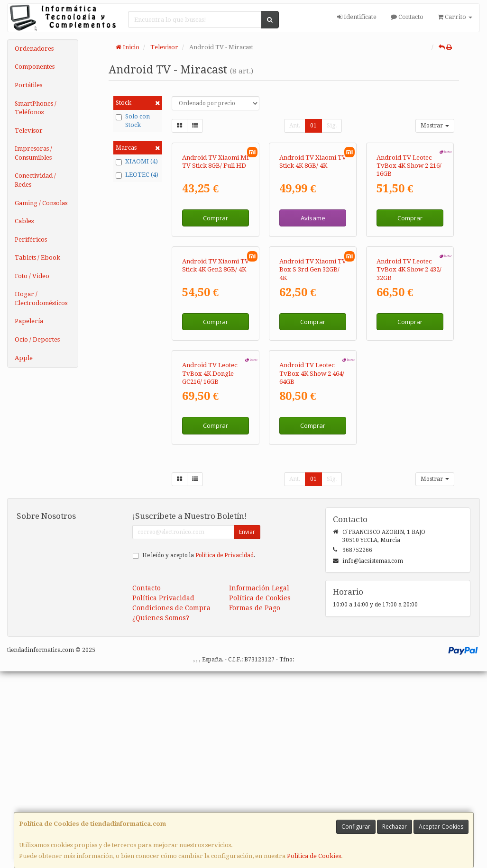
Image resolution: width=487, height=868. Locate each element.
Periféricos (31, 240)
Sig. (332, 126)
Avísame (313, 283)
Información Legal (259, 785)
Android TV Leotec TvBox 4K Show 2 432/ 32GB (409, 401)
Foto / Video (32, 276)
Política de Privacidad (225, 752)
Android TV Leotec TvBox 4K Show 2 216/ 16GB (409, 231)
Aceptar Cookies (441, 827)
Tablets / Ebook (37, 258)
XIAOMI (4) (137, 162)
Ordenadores (34, 49)
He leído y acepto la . (199, 752)
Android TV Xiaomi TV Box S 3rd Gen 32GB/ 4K (313, 401)
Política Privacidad (163, 795)
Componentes (35, 67)
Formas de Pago (255, 805)
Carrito (455, 17)
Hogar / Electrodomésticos (41, 298)
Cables (24, 221)
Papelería (29, 321)
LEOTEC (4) (137, 175)
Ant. (295, 126)
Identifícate (357, 17)
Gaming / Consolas (41, 203)
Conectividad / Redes (35, 180)
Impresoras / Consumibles (33, 153)
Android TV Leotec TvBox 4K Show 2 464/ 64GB (312, 570)
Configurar (356, 827)
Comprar (216, 283)
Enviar (247, 728)
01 (313, 126)
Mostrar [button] (435, 126)
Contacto (407, 17)
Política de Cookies (314, 856)
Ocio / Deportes (37, 339)
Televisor (29, 131)
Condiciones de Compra (171, 805)
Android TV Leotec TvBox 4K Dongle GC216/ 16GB (210, 570)
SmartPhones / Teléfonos (36, 108)
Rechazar (395, 827)
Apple (24, 358)
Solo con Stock (133, 121)
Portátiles (28, 85)
